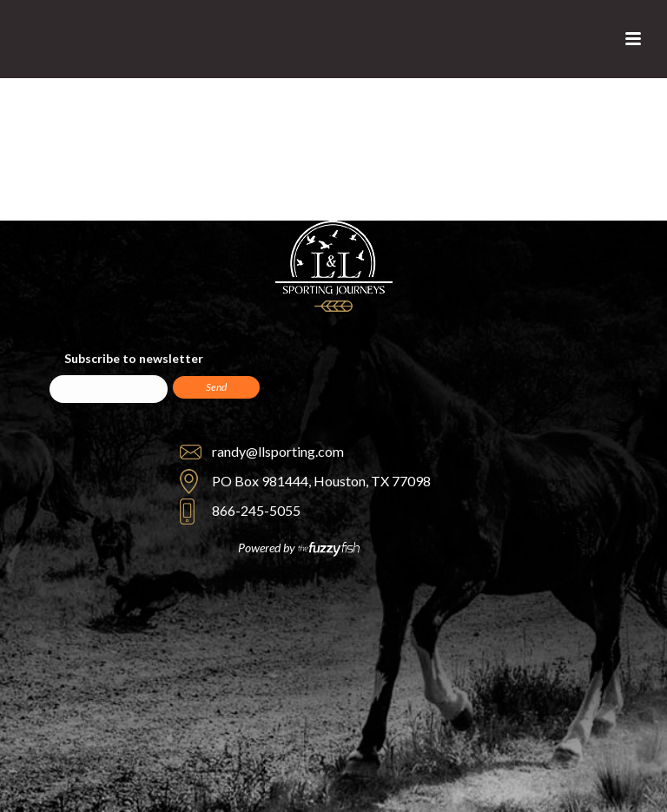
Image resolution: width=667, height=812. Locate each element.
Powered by (299, 548)
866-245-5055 (256, 510)
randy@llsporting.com (278, 451)
